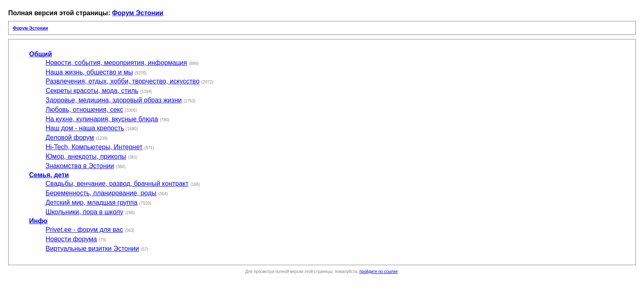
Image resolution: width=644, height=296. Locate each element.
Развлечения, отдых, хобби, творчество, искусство (123, 81)
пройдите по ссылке (378, 272)
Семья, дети (49, 175)
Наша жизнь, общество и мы (89, 72)
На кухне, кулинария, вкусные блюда (102, 119)
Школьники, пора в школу (84, 212)
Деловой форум (70, 138)
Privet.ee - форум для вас (84, 230)
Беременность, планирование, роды (101, 193)
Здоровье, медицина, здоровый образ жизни (114, 100)
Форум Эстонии (138, 13)
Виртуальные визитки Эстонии (92, 249)
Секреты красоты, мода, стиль (92, 91)
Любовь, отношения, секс (84, 110)
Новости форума (71, 239)
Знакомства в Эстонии (80, 166)
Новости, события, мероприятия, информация (116, 63)
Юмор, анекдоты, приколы (86, 156)
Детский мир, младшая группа (92, 202)
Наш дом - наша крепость (85, 128)
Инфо (38, 221)
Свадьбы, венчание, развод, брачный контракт (117, 184)
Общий (41, 54)
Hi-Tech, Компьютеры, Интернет (94, 147)
